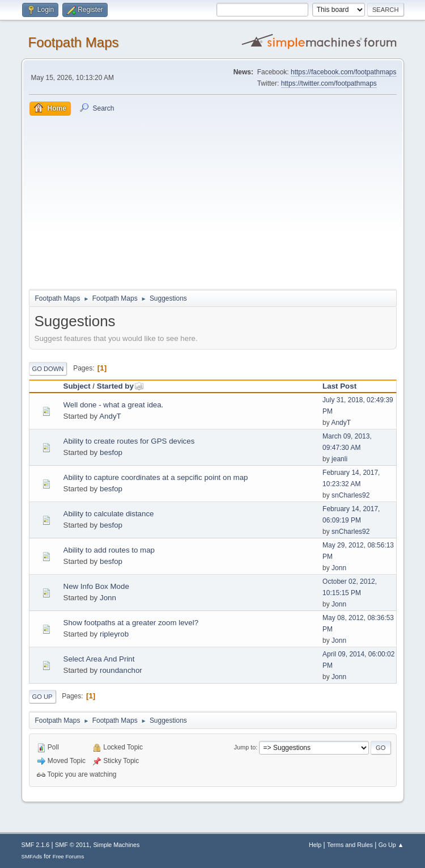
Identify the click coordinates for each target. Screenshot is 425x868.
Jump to (245, 747)
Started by (120, 386)
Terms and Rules (350, 845)
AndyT (110, 416)
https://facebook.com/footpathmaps (344, 72)
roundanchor (121, 670)
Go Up (42, 697)
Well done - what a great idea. (114, 405)
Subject (77, 386)
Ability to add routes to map (109, 550)
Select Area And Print (99, 659)
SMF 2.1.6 (36, 845)
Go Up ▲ (391, 845)
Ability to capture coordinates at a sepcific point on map (156, 477)
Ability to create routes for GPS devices (129, 441)
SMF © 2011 (72, 845)
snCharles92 (350, 495)
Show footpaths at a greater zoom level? (131, 623)
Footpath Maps (74, 42)
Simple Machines (116, 845)
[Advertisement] (213, 201)
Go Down (48, 369)
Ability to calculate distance (109, 514)
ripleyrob (114, 634)
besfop (111, 452)
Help (315, 845)
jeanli (339, 459)
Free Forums (69, 856)
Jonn (339, 568)
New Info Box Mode (96, 586)
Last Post (339, 386)
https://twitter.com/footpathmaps (329, 83)
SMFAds (32, 856)
